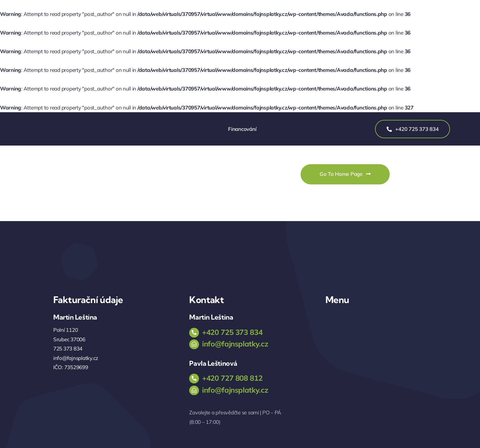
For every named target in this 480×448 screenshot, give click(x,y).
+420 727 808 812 (232, 378)
